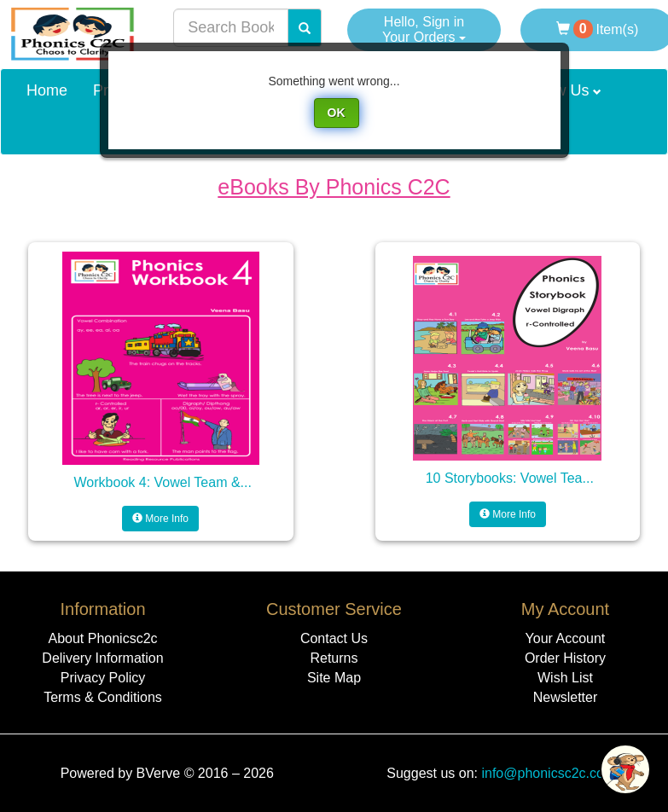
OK (337, 113)
